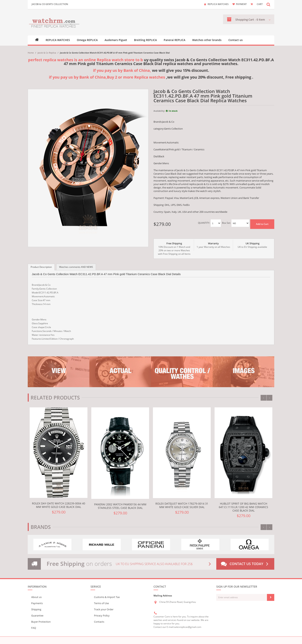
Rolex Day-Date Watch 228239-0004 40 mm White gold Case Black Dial (59, 505)
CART (260, 4)
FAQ (34, 628)
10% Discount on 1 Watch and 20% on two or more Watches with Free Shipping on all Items (174, 249)
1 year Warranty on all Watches (213, 245)
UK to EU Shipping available (253, 245)
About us (36, 597)
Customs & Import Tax (107, 597)
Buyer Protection (41, 622)
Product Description (41, 267)
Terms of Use (101, 603)
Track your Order (104, 609)
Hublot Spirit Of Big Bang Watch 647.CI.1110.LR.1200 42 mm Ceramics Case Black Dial (243, 507)
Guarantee (37, 616)
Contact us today (245, 564)
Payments (37, 603)
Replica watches (218, 4)
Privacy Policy (102, 616)
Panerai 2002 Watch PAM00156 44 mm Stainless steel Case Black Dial (120, 506)
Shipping (36, 609)
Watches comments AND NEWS (76, 267)
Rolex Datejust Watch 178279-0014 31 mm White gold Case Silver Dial (182, 505)
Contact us (236, 40)
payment (241, 4)
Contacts (99, 622)
